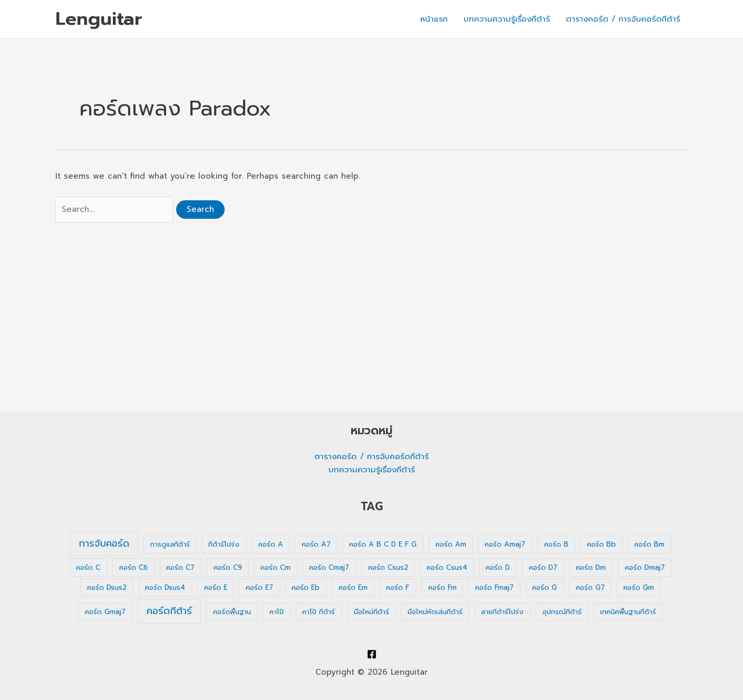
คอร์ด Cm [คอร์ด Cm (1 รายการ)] (276, 567)
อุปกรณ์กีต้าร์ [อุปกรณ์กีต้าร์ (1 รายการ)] (562, 612)
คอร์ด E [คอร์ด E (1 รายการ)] (216, 587)
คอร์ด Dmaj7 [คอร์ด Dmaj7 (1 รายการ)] (645, 567)
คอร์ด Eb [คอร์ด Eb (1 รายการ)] (306, 587)
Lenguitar (99, 19)
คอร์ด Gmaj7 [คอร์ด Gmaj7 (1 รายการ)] (105, 612)
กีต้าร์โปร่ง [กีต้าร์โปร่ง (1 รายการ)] (224, 544)
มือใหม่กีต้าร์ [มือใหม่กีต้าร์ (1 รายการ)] (371, 612)
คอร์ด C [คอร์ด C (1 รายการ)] (88, 567)
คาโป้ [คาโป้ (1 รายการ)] (277, 612)
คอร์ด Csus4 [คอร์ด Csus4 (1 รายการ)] (447, 567)
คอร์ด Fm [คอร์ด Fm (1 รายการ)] (442, 587)
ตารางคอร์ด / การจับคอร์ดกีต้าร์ (623, 19)
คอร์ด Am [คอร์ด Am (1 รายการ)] (451, 544)
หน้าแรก (434, 19)
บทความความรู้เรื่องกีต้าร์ (507, 19)
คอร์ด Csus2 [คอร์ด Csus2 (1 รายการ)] (388, 567)
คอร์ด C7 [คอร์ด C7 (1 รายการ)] (180, 567)
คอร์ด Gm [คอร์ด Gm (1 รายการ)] (639, 587)
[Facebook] (372, 654)
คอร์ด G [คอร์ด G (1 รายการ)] (544, 587)
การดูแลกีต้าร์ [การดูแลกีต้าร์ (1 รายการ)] (170, 544)
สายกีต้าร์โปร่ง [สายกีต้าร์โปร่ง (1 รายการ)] (502, 612)
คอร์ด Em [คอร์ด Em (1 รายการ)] (353, 587)
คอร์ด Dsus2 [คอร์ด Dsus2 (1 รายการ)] (107, 587)
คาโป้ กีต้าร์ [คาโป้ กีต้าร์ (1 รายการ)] (319, 612)
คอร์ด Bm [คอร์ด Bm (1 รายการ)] (649, 544)
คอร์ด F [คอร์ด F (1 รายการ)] (398, 587)
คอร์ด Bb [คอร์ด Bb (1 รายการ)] (601, 544)
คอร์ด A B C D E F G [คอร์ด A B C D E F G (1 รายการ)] (383, 544)
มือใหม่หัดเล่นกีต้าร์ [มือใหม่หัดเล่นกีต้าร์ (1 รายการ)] (435, 612)
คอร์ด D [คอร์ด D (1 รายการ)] (498, 567)
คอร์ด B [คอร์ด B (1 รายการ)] (556, 544)
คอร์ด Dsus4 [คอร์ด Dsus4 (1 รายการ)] (165, 587)
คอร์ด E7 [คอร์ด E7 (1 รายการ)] (259, 587)
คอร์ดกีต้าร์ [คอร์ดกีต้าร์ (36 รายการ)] (169, 611)
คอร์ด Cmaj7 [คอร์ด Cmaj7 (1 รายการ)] (329, 567)
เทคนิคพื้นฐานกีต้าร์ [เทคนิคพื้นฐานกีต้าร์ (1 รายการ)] (628, 612)
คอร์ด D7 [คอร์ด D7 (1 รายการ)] (543, 567)
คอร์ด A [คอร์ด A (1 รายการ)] (271, 544)
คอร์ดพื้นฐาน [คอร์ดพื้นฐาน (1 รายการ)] (232, 612)
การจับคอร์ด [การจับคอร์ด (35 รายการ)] (104, 543)
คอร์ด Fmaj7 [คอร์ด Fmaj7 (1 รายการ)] (494, 587)
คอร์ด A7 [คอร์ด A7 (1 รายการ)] (316, 544)
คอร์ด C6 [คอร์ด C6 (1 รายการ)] (133, 567)
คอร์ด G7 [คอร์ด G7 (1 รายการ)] (590, 587)
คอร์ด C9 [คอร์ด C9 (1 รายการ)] (228, 567)
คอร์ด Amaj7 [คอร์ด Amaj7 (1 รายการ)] (505, 544)
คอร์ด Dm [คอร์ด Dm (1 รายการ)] (591, 567)
